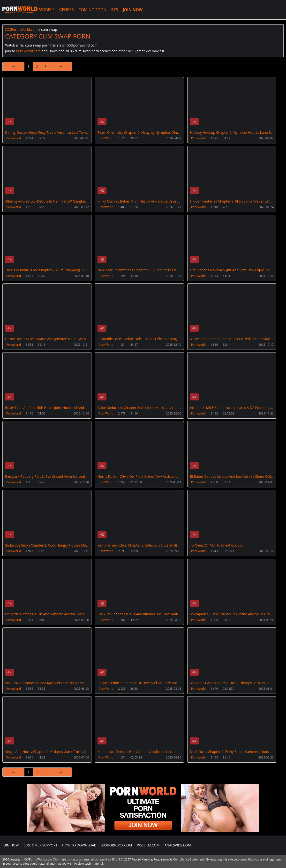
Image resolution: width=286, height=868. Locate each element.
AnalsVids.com (178, 845)
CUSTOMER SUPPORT (40, 845)
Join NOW (11, 845)
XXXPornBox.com (117, 845)
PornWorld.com (28, 51)
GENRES (66, 10)
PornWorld (14, 138)
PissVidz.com (148, 845)
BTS (115, 10)
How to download (79, 845)
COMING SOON (93, 10)
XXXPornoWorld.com (19, 10)
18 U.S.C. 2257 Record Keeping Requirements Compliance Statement (158, 859)
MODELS (46, 10)
